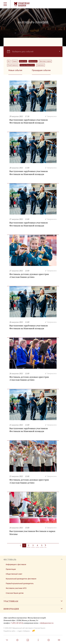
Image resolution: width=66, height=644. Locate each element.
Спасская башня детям (27, 65)
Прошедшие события (41, 70)
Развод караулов (13, 65)
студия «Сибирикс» (24, 631)
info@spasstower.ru (47, 623)
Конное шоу (23, 61)
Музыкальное (33, 61)
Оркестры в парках (45, 61)
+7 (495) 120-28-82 (16, 623)
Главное (15, 61)
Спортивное (40, 65)
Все (9, 61)
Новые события (15, 70)
